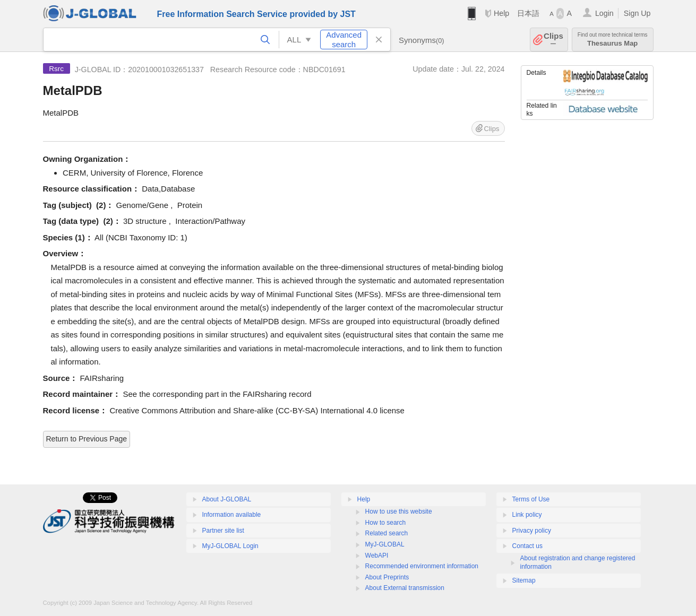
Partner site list (223, 531)
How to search (386, 523)
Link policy (527, 515)
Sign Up (637, 13)
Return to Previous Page (87, 439)
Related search (387, 533)
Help (501, 13)
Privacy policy (532, 531)
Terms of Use (531, 499)
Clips (553, 40)
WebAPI (377, 556)
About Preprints (387, 577)
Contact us (527, 546)
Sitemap (524, 580)
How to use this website (399, 511)
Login (604, 13)
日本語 (528, 13)
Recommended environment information (422, 566)
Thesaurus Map (613, 40)
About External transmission (405, 588)
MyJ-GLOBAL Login (230, 546)
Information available (232, 515)
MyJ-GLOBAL (385, 544)
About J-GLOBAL (227, 499)
